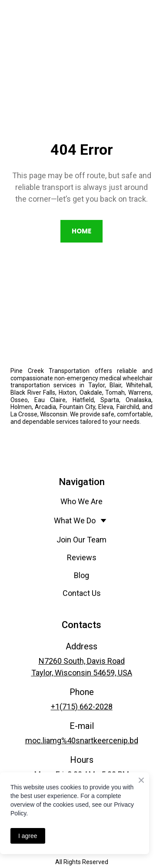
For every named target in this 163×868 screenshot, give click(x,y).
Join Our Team (81, 540)
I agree (28, 836)
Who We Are (81, 501)
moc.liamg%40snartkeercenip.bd (82, 740)
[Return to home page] (81, 331)
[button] (81, 231)
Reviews (82, 557)
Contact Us (82, 593)
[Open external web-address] (82, 444)
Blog (81, 575)
